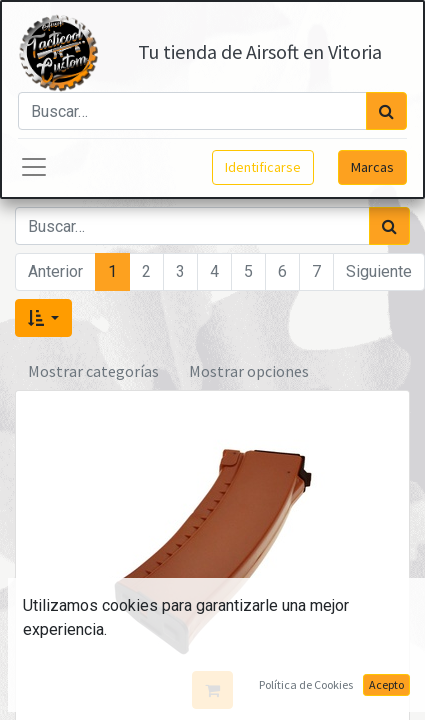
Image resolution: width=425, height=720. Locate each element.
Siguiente (379, 271)
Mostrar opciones (249, 371)
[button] (43, 318)
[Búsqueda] (386, 111)
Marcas (372, 167)
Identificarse (263, 167)
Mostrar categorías (93, 371)
